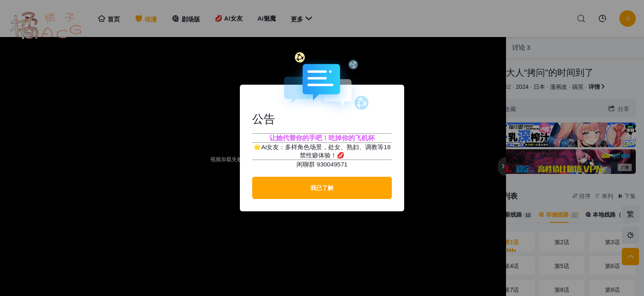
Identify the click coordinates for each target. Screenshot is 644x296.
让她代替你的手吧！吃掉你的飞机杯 (322, 138)
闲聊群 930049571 (322, 164)
